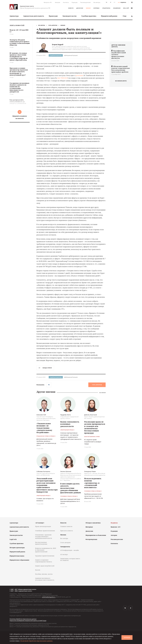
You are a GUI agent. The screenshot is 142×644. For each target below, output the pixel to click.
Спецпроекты (106, 8)
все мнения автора (121, 81)
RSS (114, 2)
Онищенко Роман (90, 471)
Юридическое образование (19, 560)
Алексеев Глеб (41, 415)
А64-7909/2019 (62, 78)
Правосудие (53, 16)
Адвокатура (14, 16)
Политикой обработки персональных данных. (37, 641)
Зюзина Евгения (66, 471)
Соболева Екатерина (43, 471)
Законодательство (70, 16)
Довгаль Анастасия (91, 415)
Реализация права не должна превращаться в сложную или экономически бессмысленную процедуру (95, 427)
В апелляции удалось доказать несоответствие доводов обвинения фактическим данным (71, 488)
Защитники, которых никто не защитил (70, 559)
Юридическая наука (17, 556)
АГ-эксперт (64, 554)
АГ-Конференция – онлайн (70, 550)
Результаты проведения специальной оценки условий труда (28, 620)
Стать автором (53, 25)
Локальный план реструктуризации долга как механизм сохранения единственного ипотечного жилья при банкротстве (47, 485)
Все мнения (102, 393)
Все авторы (97, 2)
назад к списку (45, 368)
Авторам (58, 2)
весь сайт (128, 8)
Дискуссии (80, 8)
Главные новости (66, 526)
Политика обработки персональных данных (23, 619)
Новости (71, 8)
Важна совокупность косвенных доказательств (70, 424)
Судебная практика (89, 16)
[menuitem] (14, 16)
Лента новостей (17, 25)
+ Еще (124, 16)
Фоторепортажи (91, 539)
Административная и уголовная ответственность (45, 579)
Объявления (117, 8)
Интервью (96, 8)
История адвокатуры (17, 548)
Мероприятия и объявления (96, 535)
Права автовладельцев (43, 526)
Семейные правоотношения (45, 531)
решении (79, 75)
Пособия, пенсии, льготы (44, 574)
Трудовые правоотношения (45, 556)
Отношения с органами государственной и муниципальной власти (44, 536)
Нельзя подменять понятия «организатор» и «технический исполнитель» (93, 483)
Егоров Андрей (58, 44)
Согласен (127, 637)
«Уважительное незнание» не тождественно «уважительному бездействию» (44, 428)
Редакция (75, 2)
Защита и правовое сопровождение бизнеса (44, 561)
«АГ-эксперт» (40, 523)
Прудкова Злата (65, 415)
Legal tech (13, 539)
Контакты (66, 2)
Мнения (88, 8)
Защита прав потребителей (45, 566)
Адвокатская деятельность (34, 16)
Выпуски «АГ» (48, 2)
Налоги (38, 570)
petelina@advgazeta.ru (49, 597)
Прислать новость (67, 531)
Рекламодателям (85, 2)
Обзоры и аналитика (93, 523)
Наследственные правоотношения (41, 543)
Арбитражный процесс (71, 55)
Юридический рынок (109, 16)
